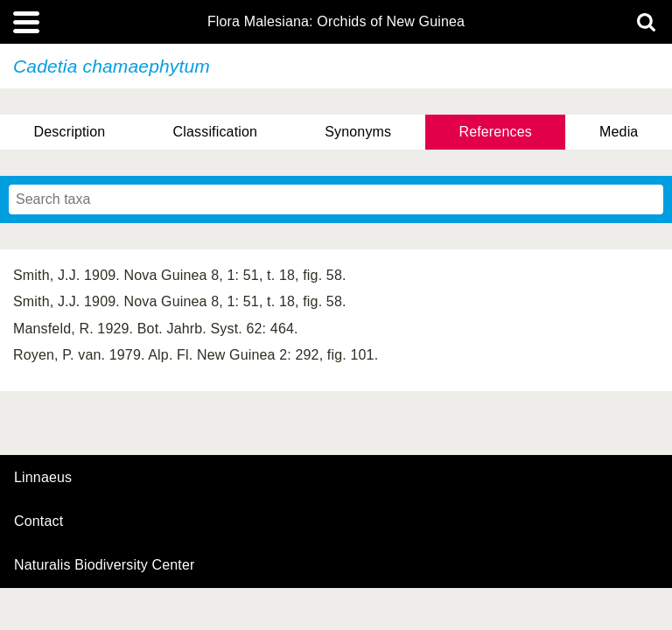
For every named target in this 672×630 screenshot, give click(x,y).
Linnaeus (43, 478)
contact (38, 521)
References (495, 132)
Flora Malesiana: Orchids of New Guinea (336, 22)
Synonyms (358, 132)
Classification (216, 132)
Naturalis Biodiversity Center (105, 565)
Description (70, 132)
